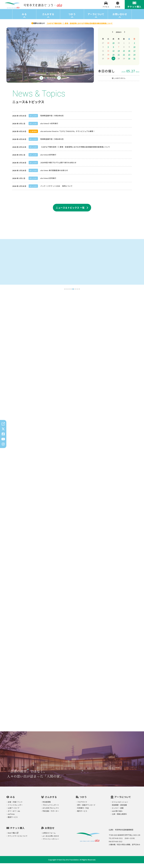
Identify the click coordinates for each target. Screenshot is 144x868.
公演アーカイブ (13, 813)
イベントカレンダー (15, 810)
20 (113, 59)
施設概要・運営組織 (119, 810)
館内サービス (82, 816)
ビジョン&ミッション (120, 807)
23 (129, 59)
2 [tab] (48, 83)
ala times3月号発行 (48, 183)
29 (113, 48)
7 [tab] (77, 294)
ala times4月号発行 (48, 159)
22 (124, 59)
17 (134, 55)
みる (24, 19)
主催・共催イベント (15, 807)
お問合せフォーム (49, 838)
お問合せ (50, 833)
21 (119, 59)
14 (119, 55)
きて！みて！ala (14, 816)
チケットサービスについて (18, 841)
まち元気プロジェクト (51, 813)
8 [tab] (79, 294)
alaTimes (11, 819)
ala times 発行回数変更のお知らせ (54, 175)
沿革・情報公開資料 (119, 819)
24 (134, 59)
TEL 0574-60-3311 (116, 843)
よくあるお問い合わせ (51, 841)
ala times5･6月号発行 (49, 128)
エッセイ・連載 (118, 813)
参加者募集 (47, 807)
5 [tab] (54, 83)
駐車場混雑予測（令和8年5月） (53, 144)
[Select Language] (118, 9)
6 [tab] (75, 294)
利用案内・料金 (83, 813)
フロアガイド (82, 807)
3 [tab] (50, 83)
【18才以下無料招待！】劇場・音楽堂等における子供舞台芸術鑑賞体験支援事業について (75, 152)
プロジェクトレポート (51, 810)
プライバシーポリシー (51, 844)
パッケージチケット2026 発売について (56, 191)
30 (129, 63)
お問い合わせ (120, 19)
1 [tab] (46, 83)
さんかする (48, 19)
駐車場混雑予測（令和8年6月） (53, 120)
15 (124, 55)
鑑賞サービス (13, 822)
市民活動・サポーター (51, 816)
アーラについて (96, 19)
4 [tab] (52, 83)
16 (129, 55)
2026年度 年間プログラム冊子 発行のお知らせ (58, 167)
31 (134, 63)
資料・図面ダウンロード (86, 810)
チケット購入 (17, 833)
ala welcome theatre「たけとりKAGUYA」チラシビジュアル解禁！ (68, 136)
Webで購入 (13, 838)
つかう (72, 19)
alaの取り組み (117, 816)
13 (113, 55)
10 (134, 52)
